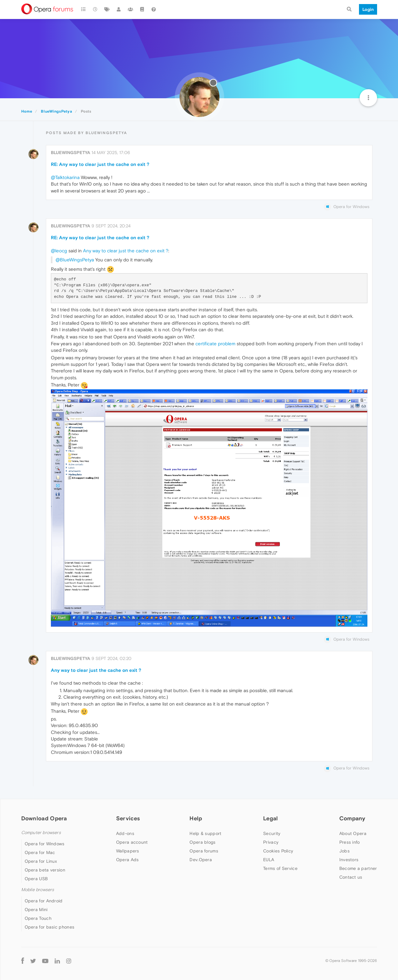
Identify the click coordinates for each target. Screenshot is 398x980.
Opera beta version (45, 870)
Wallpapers (128, 851)
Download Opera (44, 818)
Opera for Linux (41, 861)
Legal (271, 818)
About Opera (353, 833)
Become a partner (358, 868)
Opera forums (204, 851)
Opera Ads (128, 860)
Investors (349, 860)
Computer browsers (41, 833)
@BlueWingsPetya (75, 260)
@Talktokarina (65, 177)
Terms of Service (280, 868)
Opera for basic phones (50, 927)
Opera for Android (44, 901)
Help (196, 818)
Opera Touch (38, 918)
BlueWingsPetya (71, 153)
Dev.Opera (201, 860)
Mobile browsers (38, 890)
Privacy (271, 842)
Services (128, 818)
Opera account (132, 842)
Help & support (205, 833)
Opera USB (36, 879)
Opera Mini (36, 910)
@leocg (59, 251)
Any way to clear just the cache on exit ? (126, 251)
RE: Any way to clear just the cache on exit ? (100, 164)
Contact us (351, 877)
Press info (350, 842)
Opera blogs (202, 842)
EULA (269, 860)
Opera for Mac (40, 852)
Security (272, 833)
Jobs (344, 851)
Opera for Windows (45, 844)
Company (352, 818)
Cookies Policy (278, 851)
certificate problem (215, 344)
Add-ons (125, 833)
